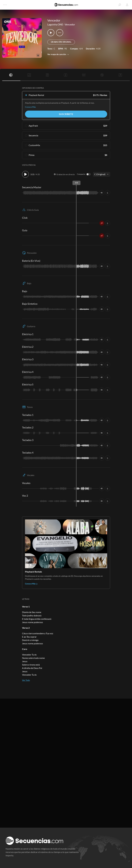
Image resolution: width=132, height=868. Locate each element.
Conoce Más (30, 107)
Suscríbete (66, 114)
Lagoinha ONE (55, 24)
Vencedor (70, 24)
